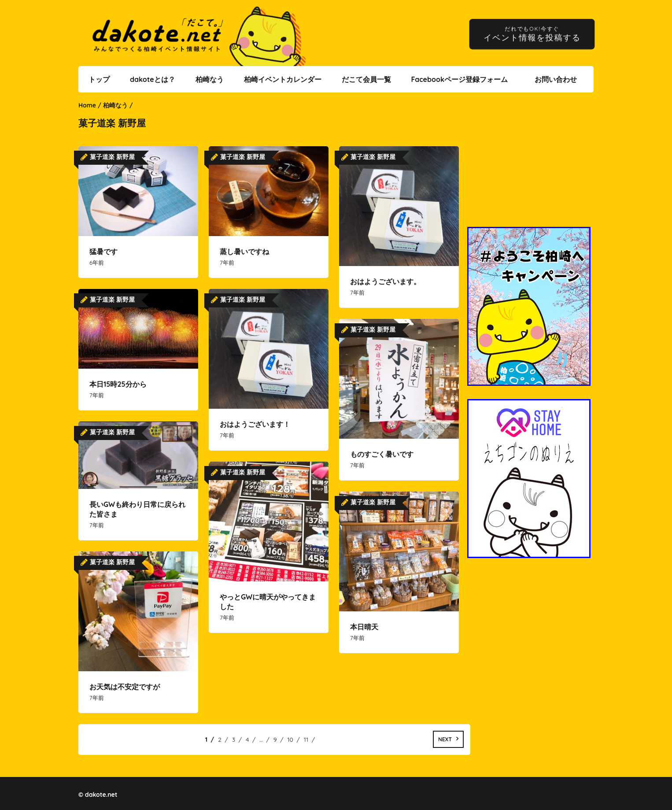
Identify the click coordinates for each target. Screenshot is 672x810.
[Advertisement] (530, 165)
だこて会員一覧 (366, 79)
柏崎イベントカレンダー (283, 79)
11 (306, 740)
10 (290, 740)
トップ (99, 79)
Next (445, 739)
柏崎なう (210, 79)
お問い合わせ (556, 79)
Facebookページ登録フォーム (459, 79)
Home (87, 105)
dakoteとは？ (153, 79)
